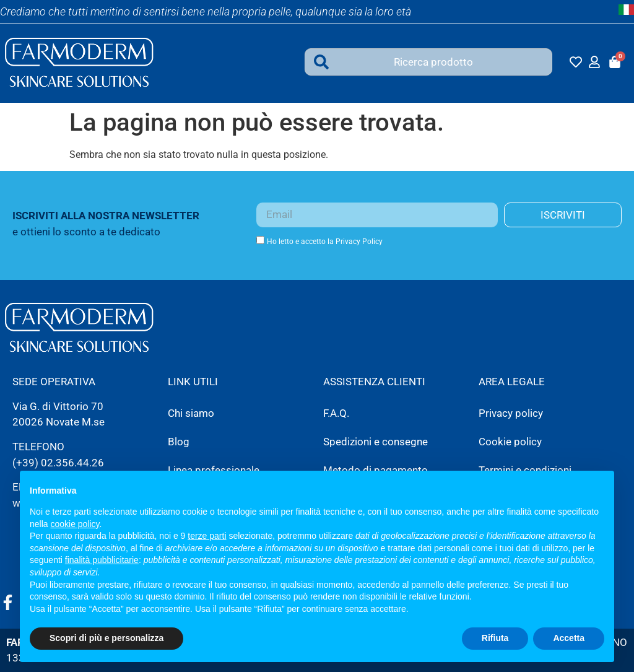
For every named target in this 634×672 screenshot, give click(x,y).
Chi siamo (191, 413)
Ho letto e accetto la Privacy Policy (325, 242)
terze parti (207, 536)
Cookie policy (510, 442)
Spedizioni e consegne (376, 442)
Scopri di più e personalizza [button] (106, 638)
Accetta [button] (569, 638)
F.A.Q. (336, 413)
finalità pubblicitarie (102, 560)
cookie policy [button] (75, 524)
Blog (179, 442)
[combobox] (428, 62)
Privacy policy (511, 413)
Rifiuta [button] (495, 638)
